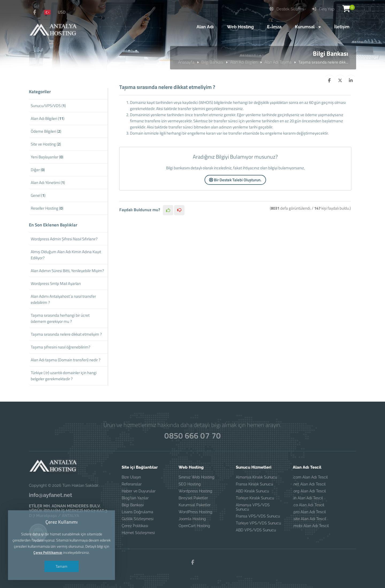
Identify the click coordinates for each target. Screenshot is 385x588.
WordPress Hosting (195, 512)
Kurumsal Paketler (195, 505)
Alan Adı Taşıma (278, 62)
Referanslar (132, 484)
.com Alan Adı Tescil (310, 477)
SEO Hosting (190, 484)
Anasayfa (186, 62)
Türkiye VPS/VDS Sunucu (258, 523)
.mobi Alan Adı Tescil (311, 526)
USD (62, 12)
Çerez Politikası (135, 526)
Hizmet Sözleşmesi (138, 533)
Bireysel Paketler (193, 498)
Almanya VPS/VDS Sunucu (253, 507)
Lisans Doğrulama (137, 512)
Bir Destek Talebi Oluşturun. (235, 180)
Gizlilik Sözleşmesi (138, 519)
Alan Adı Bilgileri (244, 62)
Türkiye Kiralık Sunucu (255, 498)
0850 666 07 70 (193, 436)
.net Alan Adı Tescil (309, 484)
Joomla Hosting (192, 519)
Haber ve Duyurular (139, 491)
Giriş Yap (323, 9)
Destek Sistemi (287, 9)
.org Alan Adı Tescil (309, 491)
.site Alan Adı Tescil (309, 519)
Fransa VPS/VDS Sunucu (258, 516)
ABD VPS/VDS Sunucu (256, 530)
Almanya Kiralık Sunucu (256, 477)
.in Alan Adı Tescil (308, 498)
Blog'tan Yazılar (135, 498)
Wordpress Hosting (195, 491)
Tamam (61, 566)
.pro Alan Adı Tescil (309, 512)
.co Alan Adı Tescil (309, 505)
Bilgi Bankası (212, 62)
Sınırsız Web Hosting (197, 477)
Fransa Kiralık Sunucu (254, 484)
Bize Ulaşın (131, 477)
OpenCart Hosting (194, 526)
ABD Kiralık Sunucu (252, 491)
